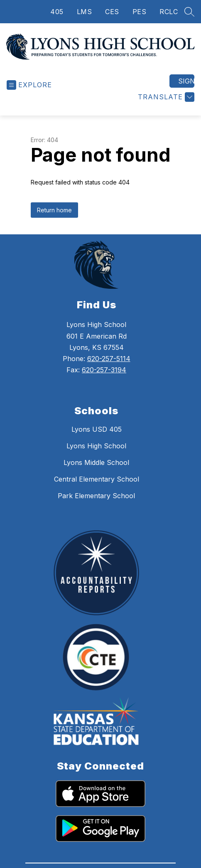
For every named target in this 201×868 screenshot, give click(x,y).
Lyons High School (96, 455)
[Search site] (189, 12)
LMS (85, 12)
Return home (54, 219)
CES (112, 12)
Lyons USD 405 (97, 438)
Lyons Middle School (96, 472)
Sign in (186, 90)
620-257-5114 (109, 368)
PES (140, 12)
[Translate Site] (165, 106)
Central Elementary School (97, 488)
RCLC (169, 12)
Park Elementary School (96, 505)
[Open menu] (29, 94)
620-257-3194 (104, 379)
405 (57, 12)
